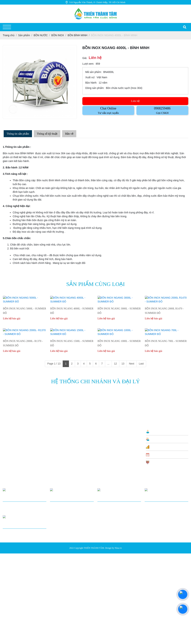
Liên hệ (135, 101)
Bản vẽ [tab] (69, 134)
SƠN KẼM (72, 454)
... (108, 356)
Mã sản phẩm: (93, 72)
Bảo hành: (91, 83)
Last (141, 356)
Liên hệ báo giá (12, 315)
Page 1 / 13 (54, 356)
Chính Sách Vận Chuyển (111, 424)
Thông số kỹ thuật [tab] (47, 134)
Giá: (85, 58)
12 (115, 356)
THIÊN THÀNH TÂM (94, 529)
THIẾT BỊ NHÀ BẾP (77, 439)
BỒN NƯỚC (73, 433)
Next (132, 356)
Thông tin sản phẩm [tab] (18, 134)
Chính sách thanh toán (110, 429)
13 (123, 356)
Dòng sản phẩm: (95, 88)
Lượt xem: (88, 64)
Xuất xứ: (90, 77)
